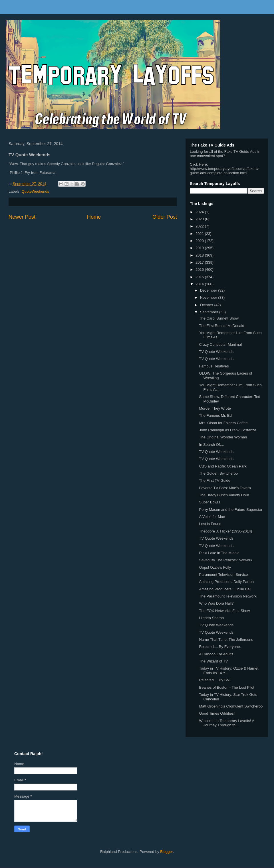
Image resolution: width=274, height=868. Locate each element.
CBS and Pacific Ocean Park (223, 466)
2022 (200, 226)
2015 (200, 277)
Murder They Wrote (215, 408)
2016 (200, 270)
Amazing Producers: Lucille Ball (225, 589)
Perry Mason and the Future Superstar (231, 510)
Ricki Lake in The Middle (219, 553)
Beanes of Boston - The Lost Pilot (226, 687)
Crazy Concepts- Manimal (220, 344)
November (209, 297)
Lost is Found (210, 524)
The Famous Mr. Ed (215, 415)
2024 (200, 212)
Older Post (165, 217)
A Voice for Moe (212, 517)
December (209, 290)
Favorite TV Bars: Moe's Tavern (225, 488)
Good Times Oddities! (217, 713)
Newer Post (22, 217)
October (207, 305)
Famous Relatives (214, 366)
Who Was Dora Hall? (216, 603)
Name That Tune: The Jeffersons (226, 640)
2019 (200, 248)
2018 (200, 255)
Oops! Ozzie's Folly (215, 567)
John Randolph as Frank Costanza (227, 430)
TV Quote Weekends (216, 352)
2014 (200, 284)
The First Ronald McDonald (221, 326)
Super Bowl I (209, 502)
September (210, 312)
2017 (200, 262)
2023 (200, 219)
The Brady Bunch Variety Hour (224, 495)
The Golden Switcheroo (218, 473)
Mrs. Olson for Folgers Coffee (223, 423)
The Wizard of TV (213, 661)
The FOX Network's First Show (224, 611)
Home (94, 217)
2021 (200, 234)
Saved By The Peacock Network (225, 560)
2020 (200, 241)
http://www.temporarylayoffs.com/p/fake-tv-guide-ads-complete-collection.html (225, 171)
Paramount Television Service (223, 575)
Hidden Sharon (211, 618)
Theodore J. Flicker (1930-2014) (225, 531)
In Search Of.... (211, 445)
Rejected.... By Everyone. (220, 647)
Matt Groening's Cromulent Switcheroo (231, 706)
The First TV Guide (215, 480)
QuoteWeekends (36, 191)
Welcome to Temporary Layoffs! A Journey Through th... (226, 723)
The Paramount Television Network (228, 596)
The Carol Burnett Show (219, 318)
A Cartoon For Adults (216, 654)
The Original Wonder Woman (223, 437)
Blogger (166, 852)
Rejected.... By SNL (215, 680)
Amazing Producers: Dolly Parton (226, 582)
